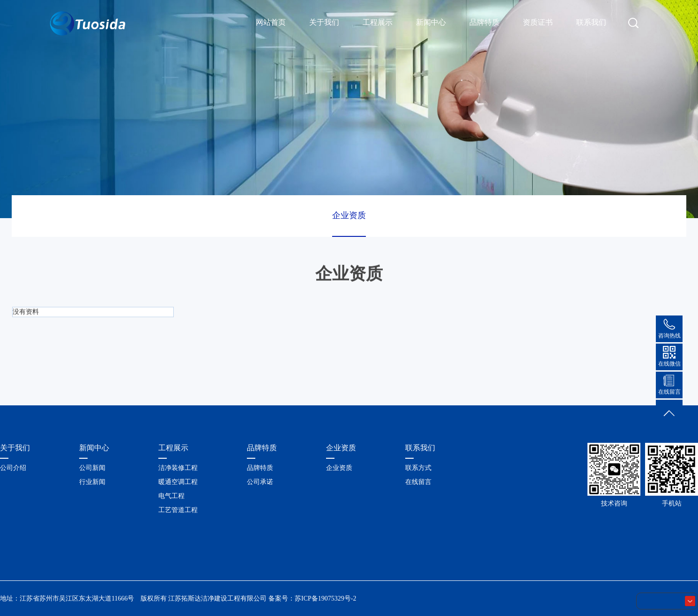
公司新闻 (92, 468)
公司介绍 (13, 468)
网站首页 (271, 22)
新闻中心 (431, 22)
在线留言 (418, 482)
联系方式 (418, 468)
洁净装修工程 (178, 468)
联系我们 (591, 22)
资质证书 (538, 22)
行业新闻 (92, 482)
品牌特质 (484, 22)
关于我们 (324, 22)
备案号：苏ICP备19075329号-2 (312, 598)
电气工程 (171, 496)
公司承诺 (260, 482)
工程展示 (378, 22)
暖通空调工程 (178, 482)
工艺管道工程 (178, 510)
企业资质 (349, 215)
